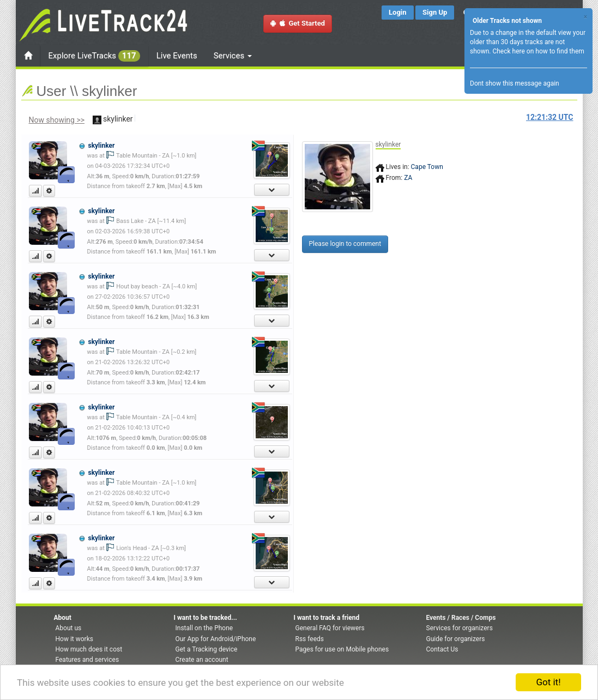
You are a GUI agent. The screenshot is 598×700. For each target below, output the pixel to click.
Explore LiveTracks (94, 56)
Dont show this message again (515, 83)
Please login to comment (345, 244)
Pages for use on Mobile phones (342, 649)
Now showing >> (57, 120)
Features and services (87, 660)
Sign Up (435, 12)
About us (69, 628)
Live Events (177, 56)
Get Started (298, 23)
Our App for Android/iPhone (216, 639)
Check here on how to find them (538, 51)
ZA (408, 178)
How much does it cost (89, 649)
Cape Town (427, 167)
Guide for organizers (456, 639)
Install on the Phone (204, 628)
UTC (549, 117)
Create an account (202, 660)
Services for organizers (460, 628)
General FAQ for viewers (330, 628)
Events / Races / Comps (461, 618)
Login (398, 12)
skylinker (101, 146)
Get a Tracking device (207, 649)
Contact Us (442, 649)
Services (233, 56)
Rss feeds (310, 639)
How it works (74, 639)
